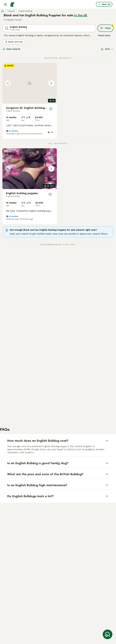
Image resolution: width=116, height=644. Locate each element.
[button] (30, 83)
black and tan (14, 42)
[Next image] (51, 83)
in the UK (81, 15)
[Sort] (107, 49)
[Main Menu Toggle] (5, 4)
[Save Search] (108, 634)
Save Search (11, 49)
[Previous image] (8, 83)
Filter (107, 27)
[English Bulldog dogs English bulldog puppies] (30, 169)
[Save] (51, 109)
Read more (104, 35)
